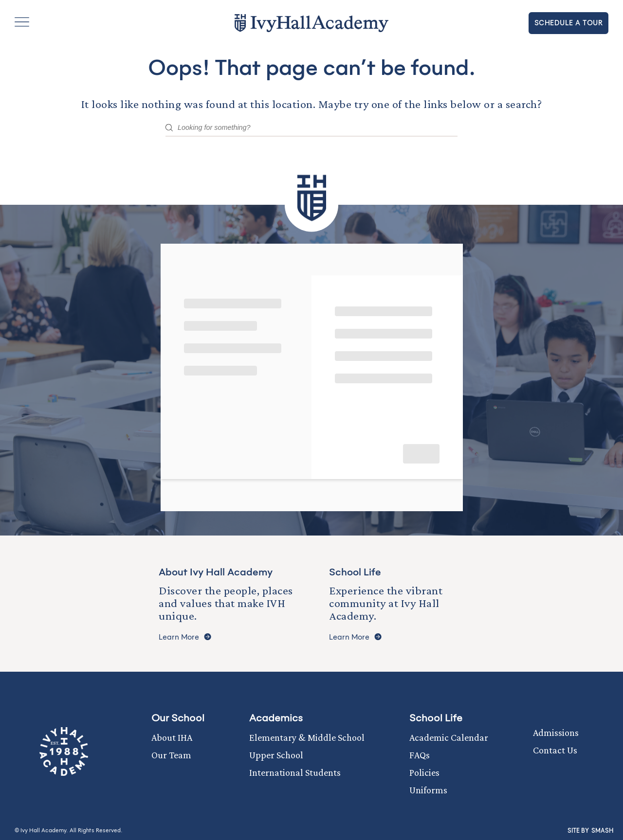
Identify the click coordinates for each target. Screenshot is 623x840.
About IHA (172, 737)
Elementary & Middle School (307, 737)
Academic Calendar (449, 737)
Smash (602, 831)
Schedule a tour (569, 23)
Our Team (171, 755)
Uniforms (428, 790)
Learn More (185, 637)
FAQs (420, 755)
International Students (295, 772)
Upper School (276, 755)
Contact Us (555, 750)
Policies (424, 772)
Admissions (556, 733)
